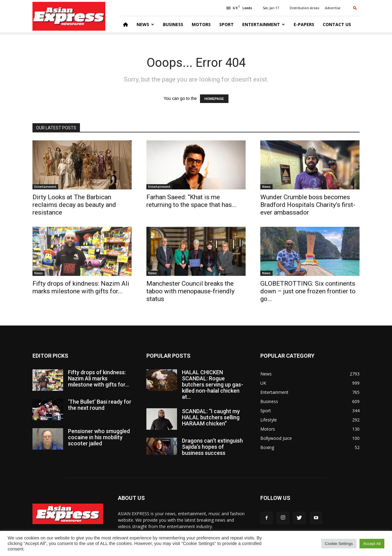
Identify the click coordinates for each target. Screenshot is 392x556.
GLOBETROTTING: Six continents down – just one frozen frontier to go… (308, 291)
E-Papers (304, 24)
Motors (201, 24)
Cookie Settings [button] (339, 544)
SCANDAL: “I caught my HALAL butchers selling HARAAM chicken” (211, 417)
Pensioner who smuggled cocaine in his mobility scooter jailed (99, 437)
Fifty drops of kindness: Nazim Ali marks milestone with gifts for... (81, 287)
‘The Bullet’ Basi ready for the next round (100, 405)
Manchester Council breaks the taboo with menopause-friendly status (190, 291)
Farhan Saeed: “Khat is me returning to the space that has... (191, 201)
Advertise (333, 8)
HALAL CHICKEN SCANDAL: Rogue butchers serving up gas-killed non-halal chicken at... (213, 385)
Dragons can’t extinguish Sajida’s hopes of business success (212, 447)
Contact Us (337, 24)
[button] (355, 8)
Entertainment (264, 24)
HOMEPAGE (214, 99)
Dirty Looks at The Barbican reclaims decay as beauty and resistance (74, 205)
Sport (226, 24)
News (145, 24)
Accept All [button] (372, 544)
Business (173, 24)
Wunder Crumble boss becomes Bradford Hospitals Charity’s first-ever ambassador (308, 205)
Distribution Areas (304, 8)
